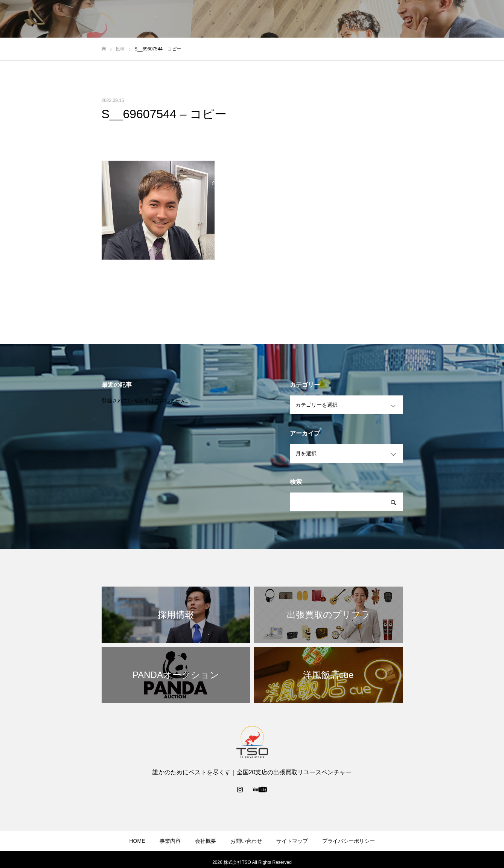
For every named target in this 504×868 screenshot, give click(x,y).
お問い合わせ (428, 19)
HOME (137, 841)
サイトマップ (292, 841)
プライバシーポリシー (349, 841)
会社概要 (388, 19)
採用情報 (468, 19)
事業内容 (353, 19)
